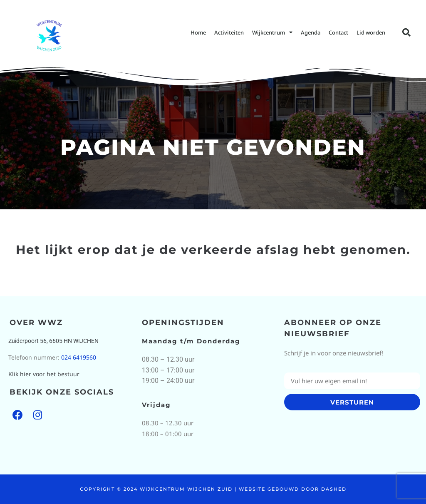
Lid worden (371, 32)
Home (198, 32)
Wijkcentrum (272, 32)
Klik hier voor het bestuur (44, 374)
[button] (406, 32)
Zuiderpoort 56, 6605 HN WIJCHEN (53, 341)
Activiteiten (229, 32)
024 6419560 (79, 357)
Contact (338, 32)
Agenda (311, 32)
